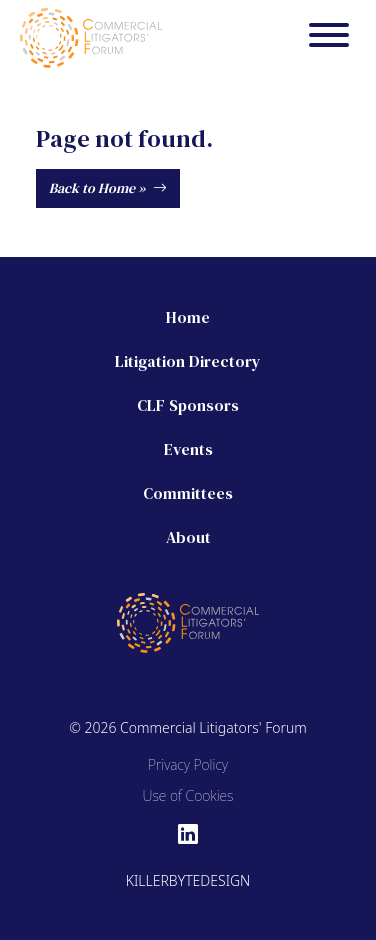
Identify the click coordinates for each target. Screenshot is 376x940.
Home (188, 317)
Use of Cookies (187, 795)
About (188, 537)
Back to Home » (108, 188)
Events (188, 449)
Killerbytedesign (188, 880)
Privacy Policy (188, 764)
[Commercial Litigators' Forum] (91, 35)
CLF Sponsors (188, 405)
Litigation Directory (188, 361)
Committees (188, 493)
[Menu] (329, 38)
